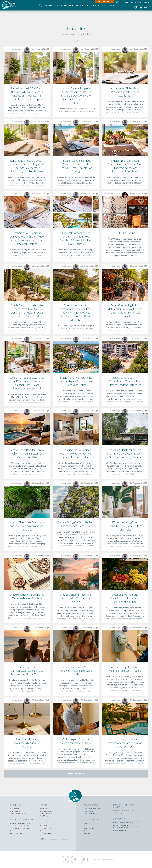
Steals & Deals (15, 811)
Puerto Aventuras (46, 833)
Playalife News (45, 816)
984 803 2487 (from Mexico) (123, 823)
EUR (131, 2)
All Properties (15, 809)
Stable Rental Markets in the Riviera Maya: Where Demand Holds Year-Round (76, 381)
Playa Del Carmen (46, 826)
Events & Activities (46, 814)
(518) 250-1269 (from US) (122, 825)
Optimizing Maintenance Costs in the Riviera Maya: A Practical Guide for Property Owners (125, 453)
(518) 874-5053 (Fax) (120, 828)
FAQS (86, 823)
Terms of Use (88, 833)
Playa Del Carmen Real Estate (20, 823)
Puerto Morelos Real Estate (19, 826)
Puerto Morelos (45, 828)
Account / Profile (89, 814)
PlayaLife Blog (44, 809)
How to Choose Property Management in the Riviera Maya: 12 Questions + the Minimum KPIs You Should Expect (76, 95)
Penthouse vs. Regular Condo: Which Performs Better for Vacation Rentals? (27, 453)
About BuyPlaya (89, 828)
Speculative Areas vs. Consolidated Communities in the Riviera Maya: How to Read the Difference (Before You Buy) (76, 312)
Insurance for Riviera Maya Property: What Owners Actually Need (125, 92)
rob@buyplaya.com (120, 830)
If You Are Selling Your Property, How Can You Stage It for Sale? (125, 526)
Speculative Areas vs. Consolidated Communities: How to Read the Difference (125, 381)
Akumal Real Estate (17, 831)
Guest (144, 7)
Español (146, 2)
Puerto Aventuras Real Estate (20, 828)
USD (117, 2)
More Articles (74, 774)
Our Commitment (90, 831)
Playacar (43, 831)
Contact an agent (103, 2)
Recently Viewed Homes (92, 809)
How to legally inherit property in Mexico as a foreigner (27, 743)
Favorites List (88, 811)
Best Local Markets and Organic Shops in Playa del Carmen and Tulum (125, 598)
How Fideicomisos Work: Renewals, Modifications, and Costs (76, 671)
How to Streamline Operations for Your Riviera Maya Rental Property (27, 526)
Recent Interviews (46, 811)
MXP (122, 2)
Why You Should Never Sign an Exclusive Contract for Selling (76, 598)
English (138, 2)
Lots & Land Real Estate (18, 814)
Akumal (42, 836)
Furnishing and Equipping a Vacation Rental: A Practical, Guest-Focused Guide (76, 453)
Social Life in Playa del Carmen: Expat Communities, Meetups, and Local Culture (27, 671)
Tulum (42, 838)
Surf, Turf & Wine (125, 233)
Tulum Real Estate (16, 833)
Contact (86, 826)
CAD (127, 2)
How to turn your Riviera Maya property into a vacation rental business (125, 743)
